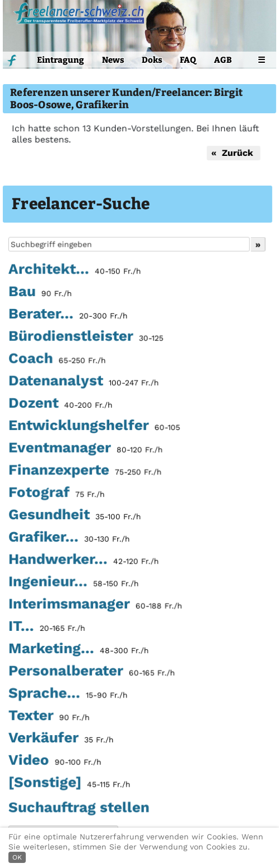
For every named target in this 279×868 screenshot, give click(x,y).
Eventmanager (85, 449)
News (113, 60)
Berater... (68, 315)
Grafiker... (69, 538)
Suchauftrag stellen (79, 807)
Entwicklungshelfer (94, 427)
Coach (57, 360)
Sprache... (68, 694)
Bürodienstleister (86, 338)
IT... (47, 627)
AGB (223, 60)
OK (17, 857)
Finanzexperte (85, 472)
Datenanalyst (83, 382)
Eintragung (61, 60)
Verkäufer (61, 738)
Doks (152, 60)
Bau (40, 293)
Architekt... (75, 271)
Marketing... (78, 649)
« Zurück (233, 153)
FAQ (188, 60)
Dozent (61, 404)
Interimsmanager (95, 605)
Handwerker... (83, 560)
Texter (49, 717)
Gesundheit (75, 516)
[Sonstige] (69, 783)
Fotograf (57, 493)
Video (55, 761)
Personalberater (92, 672)
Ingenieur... (73, 583)
